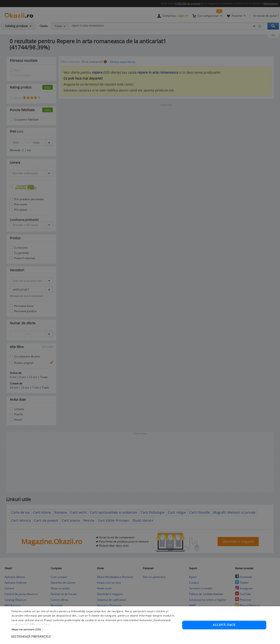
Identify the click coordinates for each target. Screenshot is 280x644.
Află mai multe (40, 632)
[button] (94, 637)
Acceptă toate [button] (224, 632)
